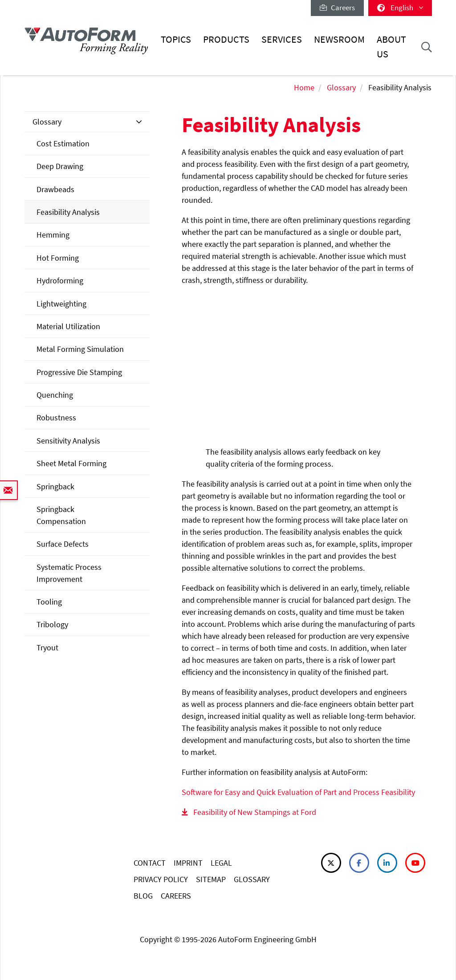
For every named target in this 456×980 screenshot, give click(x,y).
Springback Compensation (61, 515)
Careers (337, 8)
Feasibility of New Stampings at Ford (255, 812)
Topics (176, 39)
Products (226, 39)
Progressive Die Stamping (79, 372)
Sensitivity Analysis (68, 441)
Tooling (49, 602)
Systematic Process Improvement (69, 573)
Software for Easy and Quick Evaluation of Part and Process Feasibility (298, 792)
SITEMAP (211, 879)
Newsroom (339, 39)
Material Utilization (68, 326)
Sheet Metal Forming (71, 463)
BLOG (143, 896)
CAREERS (176, 896)
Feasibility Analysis (68, 212)
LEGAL (221, 863)
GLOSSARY (252, 879)
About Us (391, 46)
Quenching (55, 395)
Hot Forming (58, 258)
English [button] (400, 8)
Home (304, 87)
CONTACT (150, 863)
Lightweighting (61, 304)
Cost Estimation (63, 143)
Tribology (52, 624)
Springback (55, 486)
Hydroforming (60, 280)
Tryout (47, 647)
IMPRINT (188, 863)
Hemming (53, 235)
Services (282, 39)
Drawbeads (55, 189)
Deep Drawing (60, 166)
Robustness (56, 417)
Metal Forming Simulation (80, 349)
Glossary (341, 87)
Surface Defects (63, 544)
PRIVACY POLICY (161, 879)
